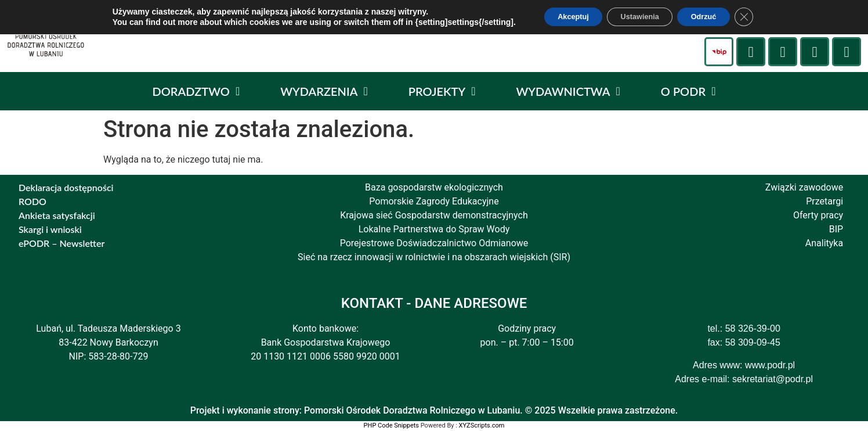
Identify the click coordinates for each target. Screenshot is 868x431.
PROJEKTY (442, 91)
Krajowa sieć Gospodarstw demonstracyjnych (434, 215)
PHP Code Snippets (391, 425)
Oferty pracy (818, 215)
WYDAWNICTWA (568, 91)
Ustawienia (639, 18)
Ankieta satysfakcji (57, 215)
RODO (32, 201)
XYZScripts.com (482, 425)
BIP (836, 229)
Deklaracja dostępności (66, 187)
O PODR (688, 91)
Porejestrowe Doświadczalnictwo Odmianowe (434, 243)
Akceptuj (561, 18)
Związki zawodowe (804, 187)
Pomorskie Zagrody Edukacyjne (434, 201)
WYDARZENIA (324, 91)
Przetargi (824, 201)
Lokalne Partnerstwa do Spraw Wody (434, 229)
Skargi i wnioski (50, 229)
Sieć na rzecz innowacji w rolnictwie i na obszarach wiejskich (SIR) (434, 257)
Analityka (824, 243)
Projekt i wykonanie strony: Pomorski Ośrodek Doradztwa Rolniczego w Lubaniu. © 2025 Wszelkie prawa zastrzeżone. (434, 410)
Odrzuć (714, 18)
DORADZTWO (196, 91)
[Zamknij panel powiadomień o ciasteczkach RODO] (760, 18)
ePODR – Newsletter (62, 243)
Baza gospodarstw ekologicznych (434, 187)
